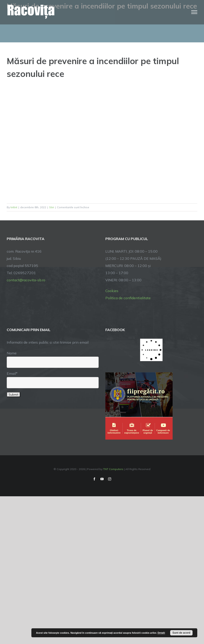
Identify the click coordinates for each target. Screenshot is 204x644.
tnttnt (14, 207)
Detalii (161, 633)
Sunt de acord (181, 633)
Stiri (52, 207)
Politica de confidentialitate (128, 298)
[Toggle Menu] (194, 12)
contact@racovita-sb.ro (26, 280)
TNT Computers (113, 469)
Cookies (112, 291)
